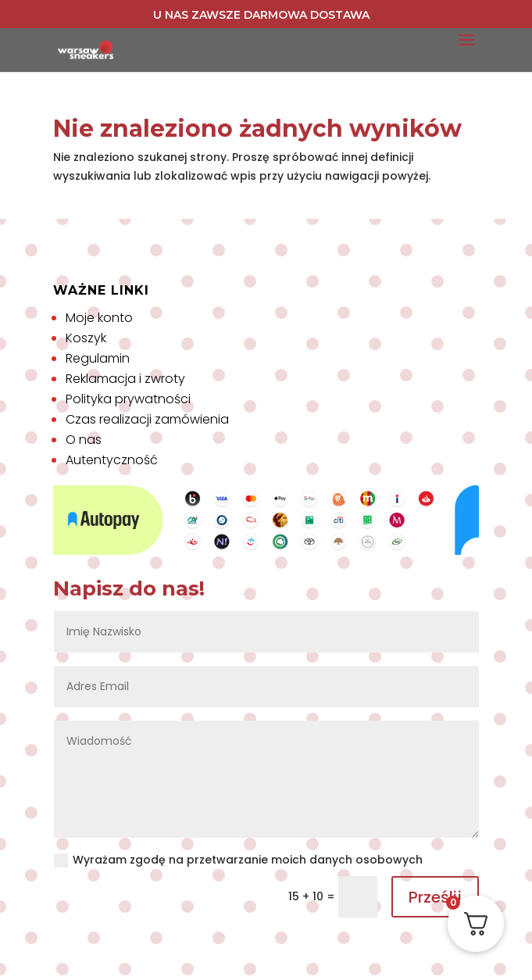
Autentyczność (112, 460)
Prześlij (435, 897)
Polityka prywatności (128, 399)
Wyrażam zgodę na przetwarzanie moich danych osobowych (238, 860)
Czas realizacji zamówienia (147, 419)
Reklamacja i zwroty (125, 379)
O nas (84, 440)
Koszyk (86, 338)
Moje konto (99, 318)
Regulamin (98, 358)
